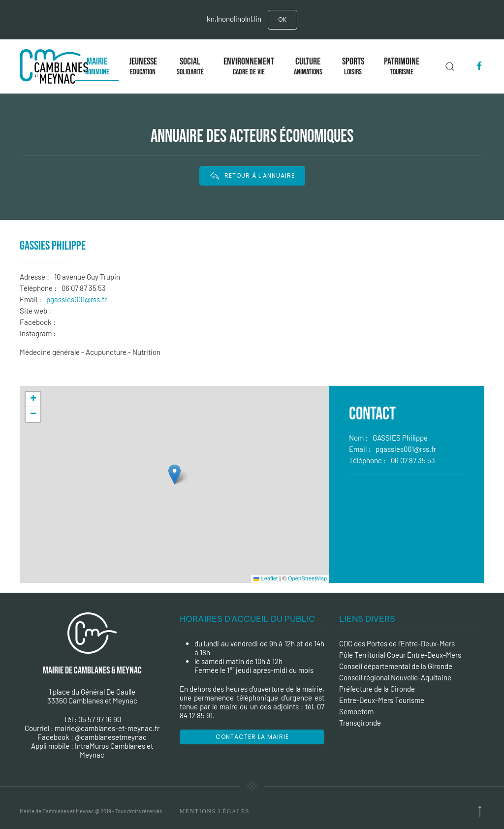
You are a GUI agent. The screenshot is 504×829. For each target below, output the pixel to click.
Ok (283, 19)
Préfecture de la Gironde (377, 689)
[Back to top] (480, 811)
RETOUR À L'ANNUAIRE (252, 176)
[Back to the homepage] (56, 66)
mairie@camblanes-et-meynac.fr (107, 728)
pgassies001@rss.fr (77, 299)
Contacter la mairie (252, 737)
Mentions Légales (215, 811)
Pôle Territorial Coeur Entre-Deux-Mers (400, 655)
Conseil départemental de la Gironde (396, 666)
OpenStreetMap (307, 578)
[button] (174, 474)
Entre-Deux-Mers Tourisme (382, 700)
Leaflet (266, 578)
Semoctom (356, 711)
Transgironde (360, 723)
